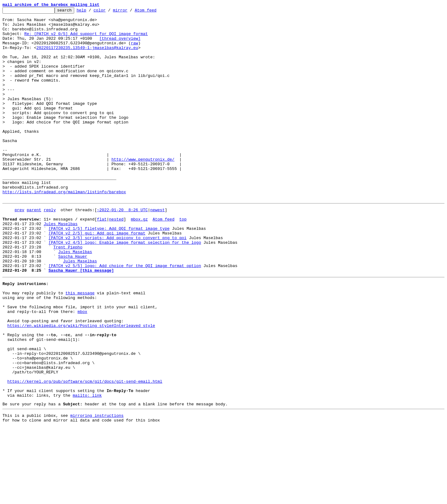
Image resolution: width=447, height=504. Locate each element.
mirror (130, 12)
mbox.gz (139, 260)
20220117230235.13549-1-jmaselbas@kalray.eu (87, 56)
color (109, 12)
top (183, 260)
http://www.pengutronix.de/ (143, 190)
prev (19, 249)
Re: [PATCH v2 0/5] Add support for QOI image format (86, 39)
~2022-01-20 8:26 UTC (122, 249)
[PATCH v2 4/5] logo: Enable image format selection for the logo (125, 288)
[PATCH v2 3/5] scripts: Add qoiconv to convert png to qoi (117, 282)
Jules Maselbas (61, 265)
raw (134, 50)
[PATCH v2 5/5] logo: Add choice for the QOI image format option (125, 316)
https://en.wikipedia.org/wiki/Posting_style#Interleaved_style (81, 386)
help (91, 12)
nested (116, 260)
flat (102, 260)
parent (34, 249)
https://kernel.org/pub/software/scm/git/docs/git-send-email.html (85, 453)
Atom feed (155, 12)
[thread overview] (120, 45)
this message (80, 347)
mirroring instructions (97, 492)
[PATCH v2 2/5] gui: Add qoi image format (97, 277)
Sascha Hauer (73, 305)
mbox (82, 369)
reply (50, 249)
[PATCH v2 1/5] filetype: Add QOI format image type (109, 271)
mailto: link (87, 470)
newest (158, 249)
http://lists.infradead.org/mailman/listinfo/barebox (64, 229)
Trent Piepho (68, 293)
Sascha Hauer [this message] (81, 321)
